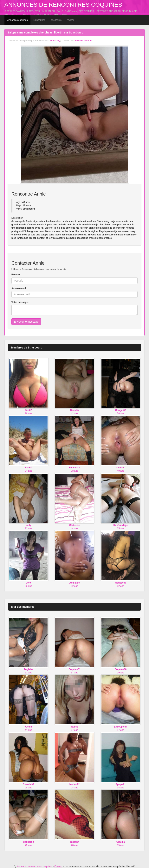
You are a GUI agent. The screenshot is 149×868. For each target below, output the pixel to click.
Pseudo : (16, 275)
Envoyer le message (26, 322)
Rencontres (39, 20)
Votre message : (20, 302)
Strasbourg (55, 40)
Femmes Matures (83, 40)
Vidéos (71, 20)
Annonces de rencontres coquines (63, 5)
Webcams (56, 20)
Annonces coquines (18, 20)
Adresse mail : (19, 288)
